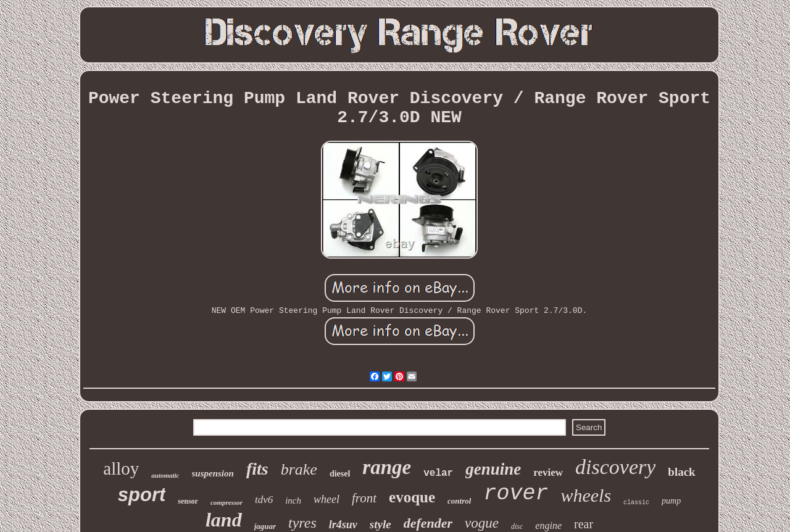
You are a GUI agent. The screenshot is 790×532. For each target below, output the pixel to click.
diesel (340, 474)
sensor (188, 501)
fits (257, 469)
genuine (493, 469)
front (364, 498)
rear (584, 524)
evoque (412, 497)
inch (293, 501)
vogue (482, 523)
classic (636, 503)
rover (516, 494)
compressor (227, 502)
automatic (165, 475)
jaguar (265, 526)
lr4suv (343, 525)
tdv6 (264, 500)
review (548, 472)
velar (438, 473)
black (681, 472)
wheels (586, 495)
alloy (121, 468)
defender (428, 523)
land (224, 520)
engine (548, 526)
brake (299, 469)
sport (142, 495)
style (380, 524)
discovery (615, 467)
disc (517, 526)
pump (671, 501)
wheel (326, 499)
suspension (213, 473)
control (459, 501)
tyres (302, 523)
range (387, 467)
